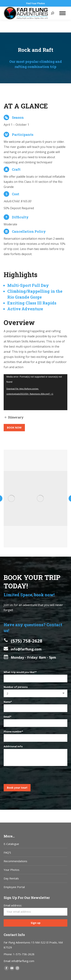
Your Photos (12, 870)
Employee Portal (14, 887)
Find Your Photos (35, 3)
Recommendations (15, 861)
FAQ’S (7, 852)
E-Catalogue (11, 844)
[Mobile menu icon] (62, 13)
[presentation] (31, 777)
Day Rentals (11, 878)
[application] (35, 392)
